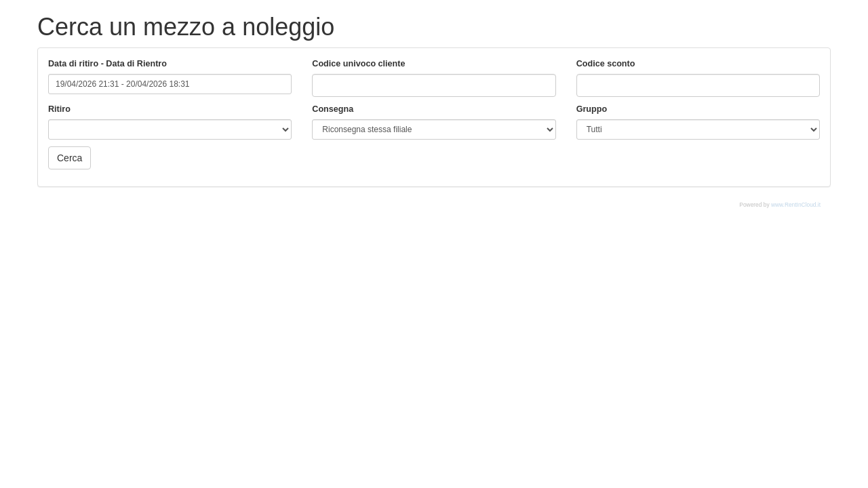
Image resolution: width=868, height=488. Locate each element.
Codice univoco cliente (358, 64)
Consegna (333, 109)
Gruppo (592, 109)
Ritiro (59, 109)
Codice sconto (606, 64)
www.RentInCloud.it (796, 205)
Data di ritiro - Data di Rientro (107, 64)
